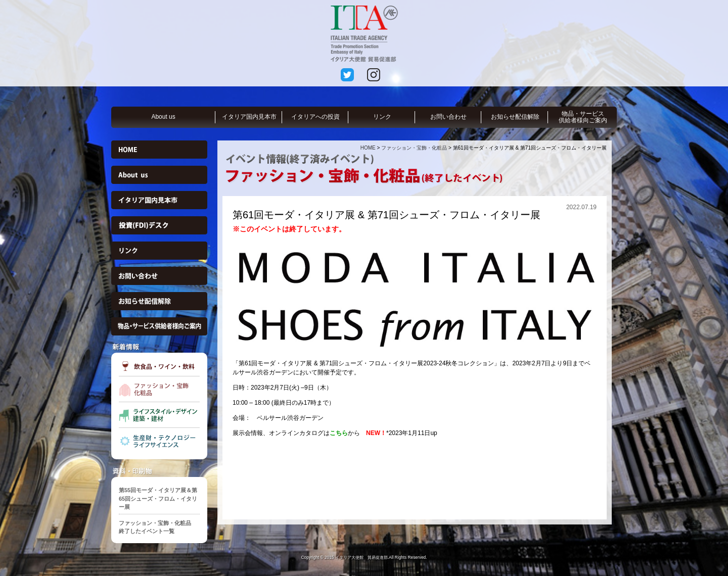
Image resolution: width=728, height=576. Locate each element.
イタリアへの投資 (315, 117)
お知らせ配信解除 (515, 117)
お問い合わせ (448, 117)
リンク (382, 117)
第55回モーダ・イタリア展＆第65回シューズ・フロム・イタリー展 (158, 498)
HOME (368, 148)
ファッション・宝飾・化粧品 (414, 148)
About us (163, 117)
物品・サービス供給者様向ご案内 (583, 117)
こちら (339, 433)
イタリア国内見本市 (249, 117)
